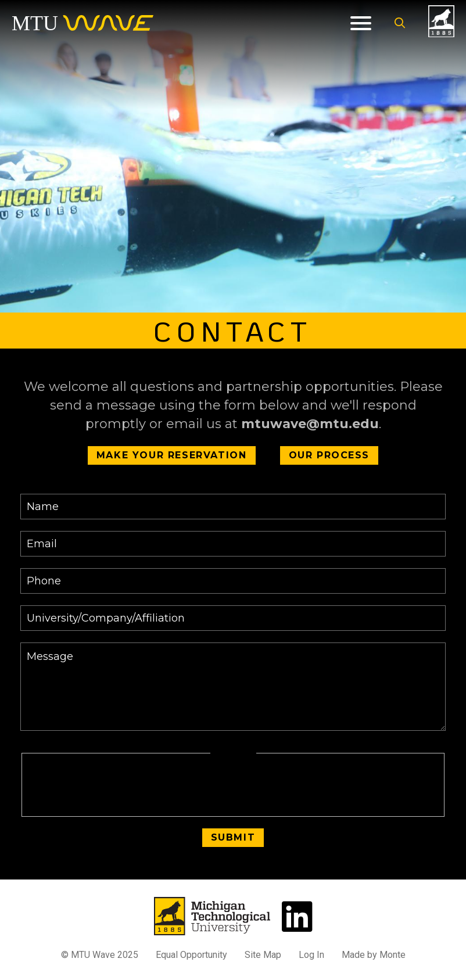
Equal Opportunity (191, 955)
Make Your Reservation (172, 455)
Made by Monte (374, 955)
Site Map (263, 955)
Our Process (329, 455)
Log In (311, 955)
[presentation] (233, 785)
